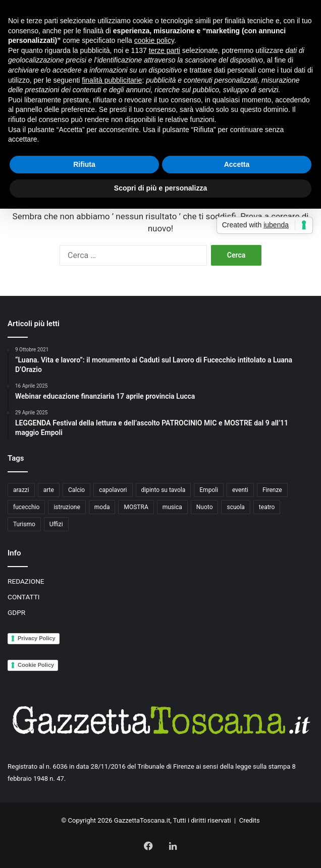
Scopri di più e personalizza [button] (161, 188)
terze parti (165, 50)
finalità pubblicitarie (112, 80)
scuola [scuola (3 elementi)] (235, 507)
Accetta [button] (237, 164)
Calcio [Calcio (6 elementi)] (76, 490)
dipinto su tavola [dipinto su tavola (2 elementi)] (164, 490)
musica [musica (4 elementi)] (172, 507)
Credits (250, 820)
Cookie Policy (36, 665)
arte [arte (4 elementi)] (49, 490)
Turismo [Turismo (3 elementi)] (24, 524)
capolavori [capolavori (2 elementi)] (113, 490)
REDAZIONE (26, 581)
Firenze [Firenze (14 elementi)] (272, 490)
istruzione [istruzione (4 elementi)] (67, 507)
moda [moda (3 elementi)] (102, 507)
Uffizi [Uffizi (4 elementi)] (56, 524)
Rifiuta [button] (84, 164)
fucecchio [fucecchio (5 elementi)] (26, 507)
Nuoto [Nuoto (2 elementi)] (205, 507)
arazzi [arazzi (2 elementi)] (21, 490)
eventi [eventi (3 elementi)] (240, 490)
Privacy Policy (37, 638)
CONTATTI (24, 597)
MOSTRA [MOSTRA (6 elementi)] (136, 507)
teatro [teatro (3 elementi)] (267, 507)
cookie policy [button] (154, 40)
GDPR (16, 612)
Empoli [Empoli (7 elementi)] (209, 490)
